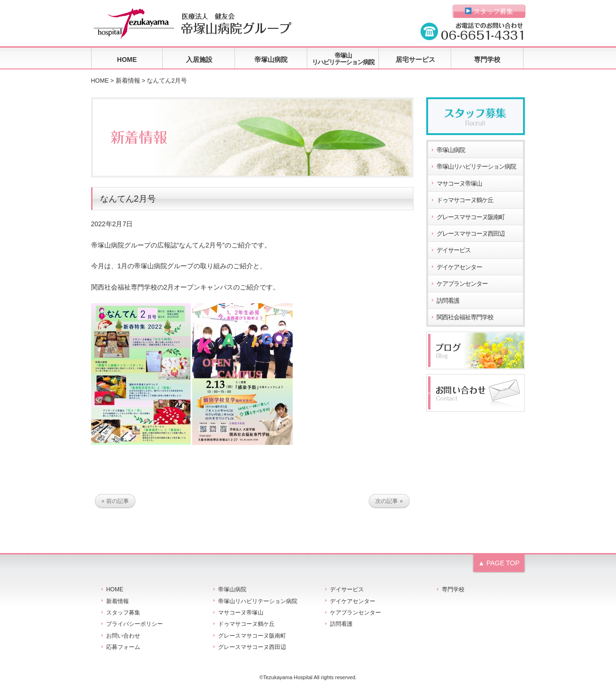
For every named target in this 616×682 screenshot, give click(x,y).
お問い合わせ (123, 636)
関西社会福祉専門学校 (465, 317)
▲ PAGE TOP (499, 563)
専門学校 (487, 60)
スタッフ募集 (489, 11)
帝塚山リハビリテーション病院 (343, 59)
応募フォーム (123, 647)
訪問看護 (448, 301)
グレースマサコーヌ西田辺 (471, 234)
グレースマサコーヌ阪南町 (471, 217)
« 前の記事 (115, 501)
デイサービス (454, 250)
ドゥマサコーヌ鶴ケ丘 (465, 200)
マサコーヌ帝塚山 (459, 184)
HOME (127, 60)
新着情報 (128, 81)
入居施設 (199, 60)
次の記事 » (389, 501)
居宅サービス (415, 60)
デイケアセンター (459, 267)
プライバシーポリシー (135, 624)
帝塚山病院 (271, 60)
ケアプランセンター (462, 284)
